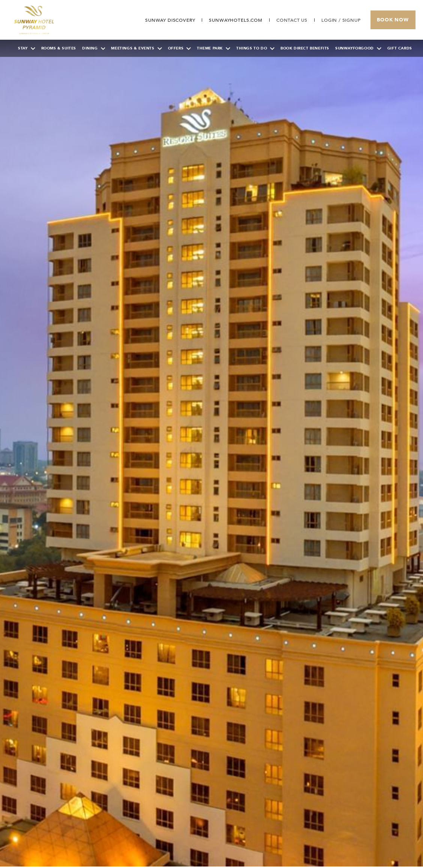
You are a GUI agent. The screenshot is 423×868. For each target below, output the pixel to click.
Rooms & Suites (59, 48)
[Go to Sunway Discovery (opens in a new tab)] (170, 20)
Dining (94, 48)
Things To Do (255, 48)
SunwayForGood (358, 48)
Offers (180, 48)
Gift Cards (400, 48)
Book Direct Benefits (305, 48)
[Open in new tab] (235, 20)
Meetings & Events (136, 48)
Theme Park (214, 48)
